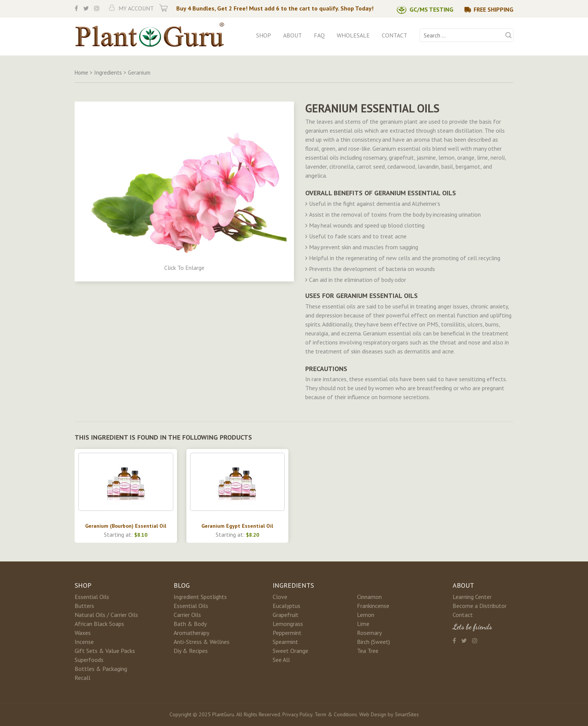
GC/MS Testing (431, 9)
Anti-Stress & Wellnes (202, 642)
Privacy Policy (297, 714)
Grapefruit (286, 615)
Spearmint (285, 642)
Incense (84, 642)
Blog (182, 585)
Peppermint (287, 633)
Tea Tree (368, 651)
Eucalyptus (286, 606)
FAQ (319, 35)
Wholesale (353, 35)
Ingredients (293, 585)
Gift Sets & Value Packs (105, 651)
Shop (264, 35)
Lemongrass (288, 624)
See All (281, 660)
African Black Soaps (99, 624)
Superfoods (89, 660)
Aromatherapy (191, 633)
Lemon (366, 615)
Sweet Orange (290, 651)
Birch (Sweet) (373, 642)
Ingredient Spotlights (200, 597)
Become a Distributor (480, 606)
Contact (394, 35)
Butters (84, 606)
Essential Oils (92, 597)
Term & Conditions (336, 714)
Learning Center (472, 597)
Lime (363, 624)
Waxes (83, 633)
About (292, 35)
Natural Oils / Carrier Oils (106, 615)
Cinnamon (369, 597)
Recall (82, 678)
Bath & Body (190, 624)
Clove (280, 597)
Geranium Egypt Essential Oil (237, 526)
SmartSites (407, 714)
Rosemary (369, 633)
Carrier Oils (187, 615)
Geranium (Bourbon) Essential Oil (126, 526)
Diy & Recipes (191, 651)
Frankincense (373, 606)
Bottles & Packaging (101, 669)
